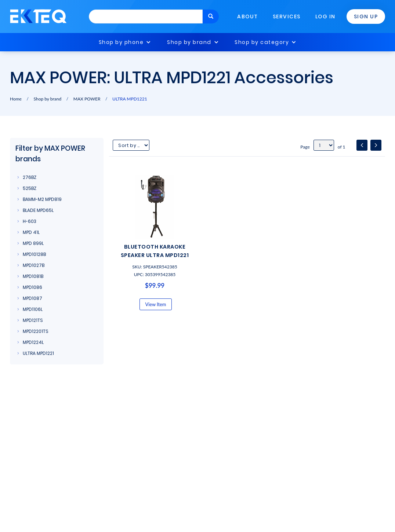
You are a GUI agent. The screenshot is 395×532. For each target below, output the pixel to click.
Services (287, 16)
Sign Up (366, 16)
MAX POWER (87, 99)
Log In (325, 16)
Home (16, 99)
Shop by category (262, 42)
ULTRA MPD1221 (130, 99)
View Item (156, 304)
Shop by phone (121, 42)
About (248, 16)
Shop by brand (189, 42)
